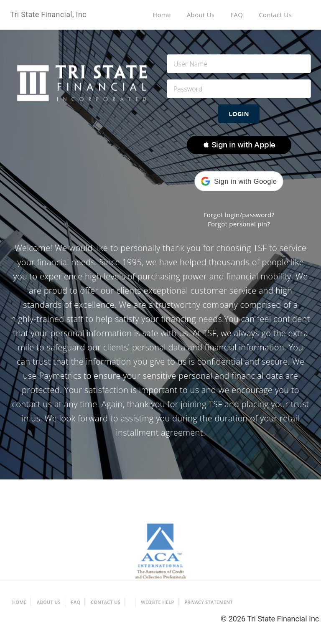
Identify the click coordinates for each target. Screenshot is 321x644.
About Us (201, 15)
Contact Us (275, 15)
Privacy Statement (209, 602)
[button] (239, 145)
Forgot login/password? (239, 215)
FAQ (237, 15)
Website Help (157, 602)
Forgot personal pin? (239, 224)
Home (162, 15)
